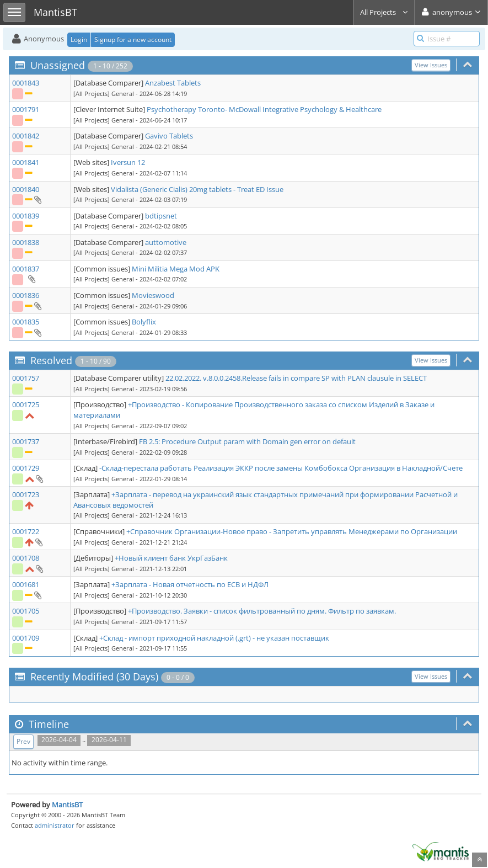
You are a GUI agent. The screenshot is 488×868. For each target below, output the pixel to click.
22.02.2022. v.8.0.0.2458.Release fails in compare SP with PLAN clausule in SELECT (296, 378)
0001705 (26, 611)
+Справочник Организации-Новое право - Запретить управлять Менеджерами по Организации (292, 531)
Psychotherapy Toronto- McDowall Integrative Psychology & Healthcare (264, 109)
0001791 (26, 109)
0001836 (26, 295)
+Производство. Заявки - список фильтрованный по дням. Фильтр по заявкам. (262, 611)
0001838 (26, 242)
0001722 (26, 531)
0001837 (26, 269)
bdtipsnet (161, 216)
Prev (23, 741)
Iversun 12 (128, 162)
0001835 (26, 322)
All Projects (384, 12)
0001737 (26, 441)
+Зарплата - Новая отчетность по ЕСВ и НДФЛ (190, 584)
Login (79, 39)
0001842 (26, 136)
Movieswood (153, 295)
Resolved (51, 360)
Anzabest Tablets (173, 83)
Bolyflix (144, 322)
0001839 (26, 216)
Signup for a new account (133, 39)
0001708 (26, 558)
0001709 (26, 638)
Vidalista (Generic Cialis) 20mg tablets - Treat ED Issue (197, 189)
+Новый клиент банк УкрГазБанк (171, 558)
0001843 (26, 83)
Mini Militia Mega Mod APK (176, 269)
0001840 (26, 189)
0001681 (26, 584)
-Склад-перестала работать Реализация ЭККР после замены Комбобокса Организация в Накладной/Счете (281, 468)
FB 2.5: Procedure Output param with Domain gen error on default (247, 441)
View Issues (431, 65)
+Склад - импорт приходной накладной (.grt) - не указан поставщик (214, 638)
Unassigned (58, 65)
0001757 (26, 378)
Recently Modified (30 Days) (94, 677)
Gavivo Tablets (169, 136)
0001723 (26, 494)
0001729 (26, 468)
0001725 (26, 404)
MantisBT (67, 805)
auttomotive (166, 242)
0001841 (26, 162)
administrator (55, 825)
